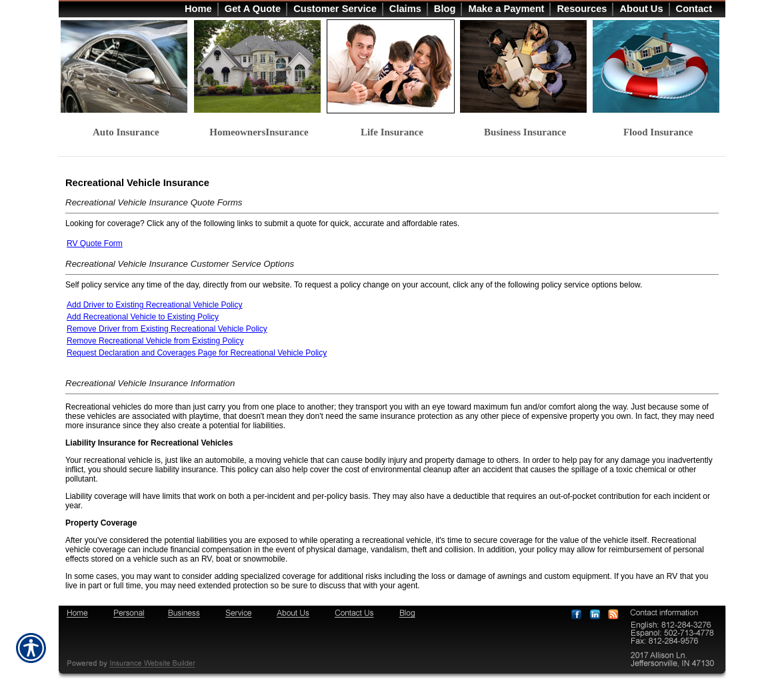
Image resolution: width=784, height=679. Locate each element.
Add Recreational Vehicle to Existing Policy (143, 317)
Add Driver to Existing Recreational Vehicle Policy (154, 305)
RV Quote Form (95, 243)
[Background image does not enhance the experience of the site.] (392, 9)
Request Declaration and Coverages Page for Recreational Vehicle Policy (197, 353)
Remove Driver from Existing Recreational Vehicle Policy (167, 329)
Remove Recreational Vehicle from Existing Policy (155, 341)
